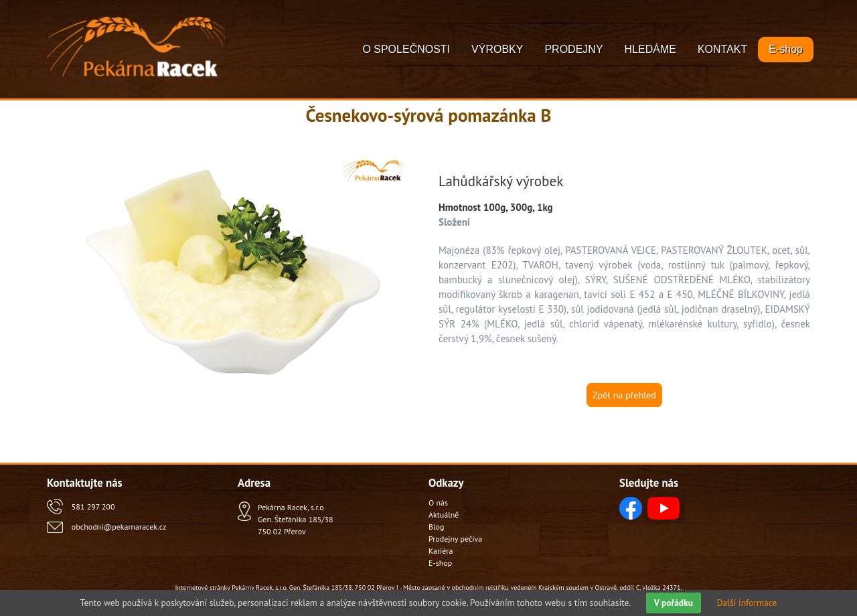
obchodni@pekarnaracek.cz (119, 527)
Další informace (747, 603)
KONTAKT (722, 49)
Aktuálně (444, 515)
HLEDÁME (650, 49)
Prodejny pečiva (455, 539)
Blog (436, 527)
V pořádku (674, 603)
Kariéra (441, 551)
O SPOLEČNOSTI (406, 49)
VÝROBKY (497, 49)
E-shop (786, 49)
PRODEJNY (573, 49)
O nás (438, 503)
